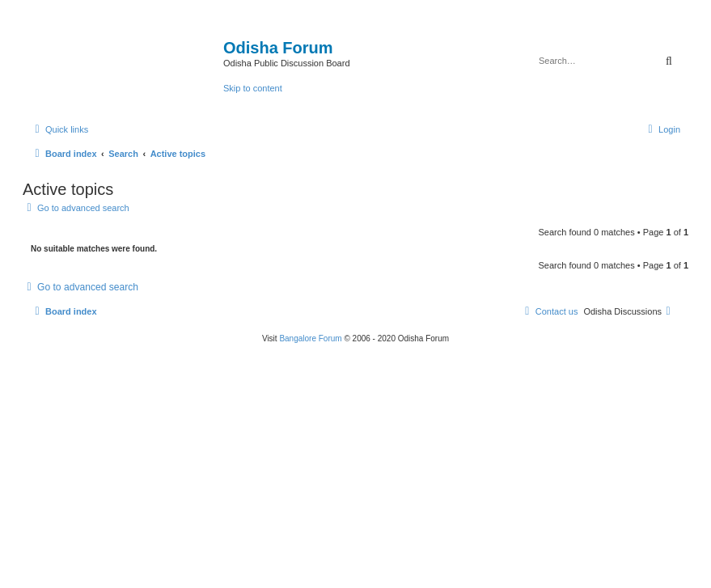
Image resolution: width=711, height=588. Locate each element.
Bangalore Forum (310, 338)
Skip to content (253, 88)
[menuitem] (662, 129)
